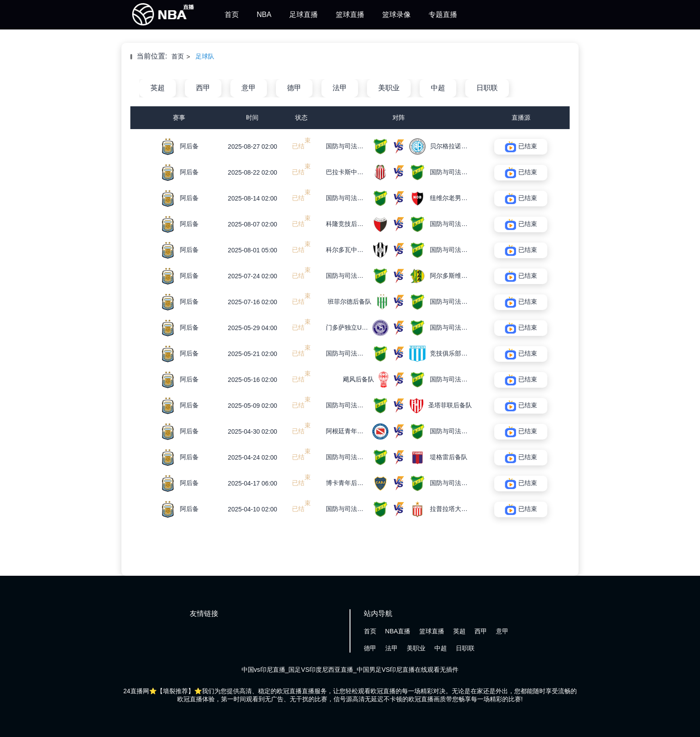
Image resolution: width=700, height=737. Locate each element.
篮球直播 (350, 15)
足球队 (205, 56)
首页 (232, 15)
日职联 (487, 88)
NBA (264, 15)
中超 (438, 88)
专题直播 (443, 15)
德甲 (294, 88)
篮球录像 (396, 15)
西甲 (203, 88)
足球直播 (304, 15)
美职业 (389, 88)
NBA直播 (398, 631)
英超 (158, 88)
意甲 (249, 88)
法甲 (340, 88)
